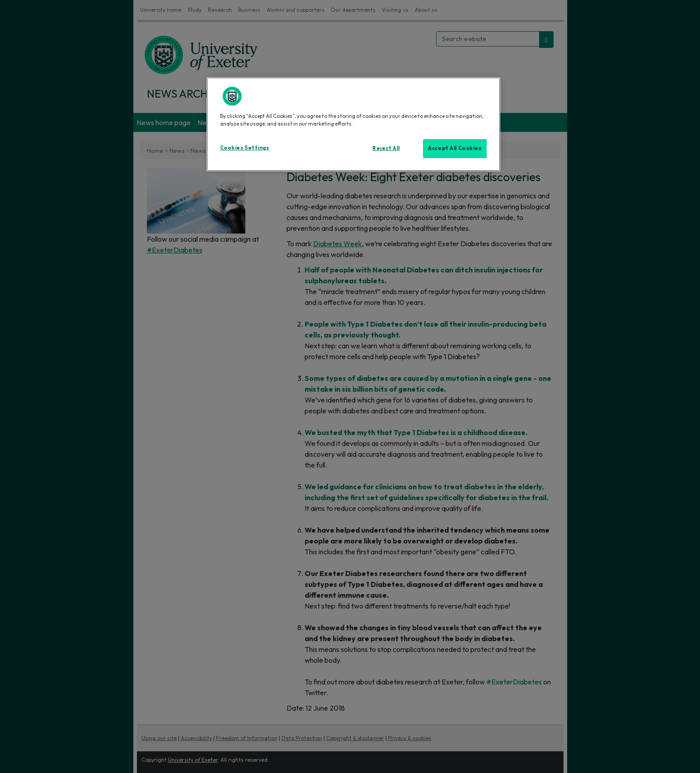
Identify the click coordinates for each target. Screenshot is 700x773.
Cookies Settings (245, 148)
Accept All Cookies (455, 148)
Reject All (386, 148)
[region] (353, 124)
